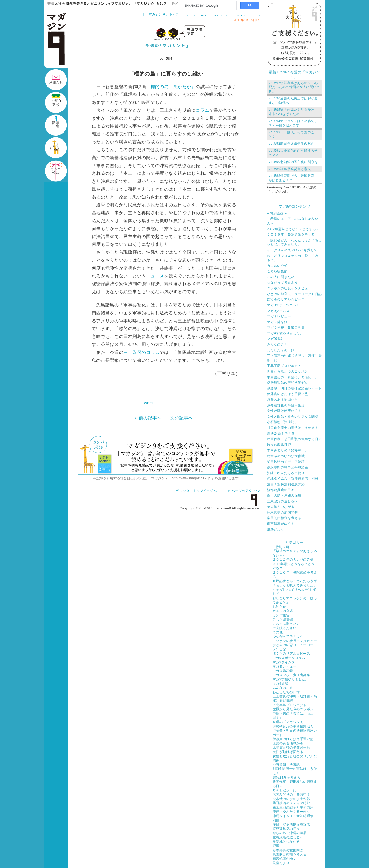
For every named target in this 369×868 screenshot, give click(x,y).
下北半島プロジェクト (284, 366)
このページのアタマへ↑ (243, 491)
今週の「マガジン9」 (289, 722)
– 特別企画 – (277, 213)
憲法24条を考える (281, 434)
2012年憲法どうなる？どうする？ (293, 229)
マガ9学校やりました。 (285, 333)
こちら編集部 (277, 271)
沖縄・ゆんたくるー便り (286, 473)
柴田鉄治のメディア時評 (286, 462)
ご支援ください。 (286, 628)
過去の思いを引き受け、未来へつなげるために (293, 112)
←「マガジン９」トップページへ (191, 491)
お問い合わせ (175, 4)
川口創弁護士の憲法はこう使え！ (293, 428)
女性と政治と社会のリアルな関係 (293, 417)
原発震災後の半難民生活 (286, 405)
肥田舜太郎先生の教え (292, 144)
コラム (202, 110)
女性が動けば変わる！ (284, 411)
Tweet (147, 403)
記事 (276, 846)
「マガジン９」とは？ (149, 4)
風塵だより (276, 529)
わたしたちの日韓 (281, 350)
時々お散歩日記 (279, 445)
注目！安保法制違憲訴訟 (286, 484)
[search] (209, 6)
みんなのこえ (277, 345)
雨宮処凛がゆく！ (281, 524)
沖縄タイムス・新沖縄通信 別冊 (293, 479)
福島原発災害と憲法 (290, 169)
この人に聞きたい (281, 277)
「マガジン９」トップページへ (169, 14)
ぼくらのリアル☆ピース (286, 299)
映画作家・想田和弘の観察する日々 (294, 439)
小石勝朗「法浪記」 (282, 422)
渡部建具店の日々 (281, 490)
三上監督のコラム (141, 352)
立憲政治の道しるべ (282, 501)
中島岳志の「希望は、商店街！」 (293, 377)
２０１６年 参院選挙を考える (291, 234)
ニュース (155, 276)
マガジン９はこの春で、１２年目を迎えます (293, 123)
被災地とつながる (281, 507)
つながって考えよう (282, 283)
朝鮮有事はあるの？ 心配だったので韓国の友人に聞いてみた (294, 87)
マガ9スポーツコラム (283, 305)
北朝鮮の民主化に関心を (293, 162)
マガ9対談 (275, 339)
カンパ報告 (281, 615)
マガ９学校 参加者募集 (286, 328)
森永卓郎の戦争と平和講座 (288, 467)
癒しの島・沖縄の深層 (284, 495)
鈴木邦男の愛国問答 (282, 512)
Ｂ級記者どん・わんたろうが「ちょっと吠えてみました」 (294, 242)
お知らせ (279, 607)
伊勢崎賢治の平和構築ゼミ (288, 383)
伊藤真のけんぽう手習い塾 (288, 394)
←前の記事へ (148, 418)
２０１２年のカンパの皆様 (293, 560)
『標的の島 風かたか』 (171, 87)
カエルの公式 (277, 266)
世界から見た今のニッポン (288, 371)
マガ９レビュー (279, 316)
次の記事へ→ (184, 418)
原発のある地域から (282, 400)
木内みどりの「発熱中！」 (288, 450)
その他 (278, 632)
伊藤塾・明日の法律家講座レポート (294, 388)
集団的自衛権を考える (284, 518)
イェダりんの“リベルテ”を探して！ (294, 250)
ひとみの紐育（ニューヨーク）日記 (294, 294)
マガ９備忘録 (277, 322)
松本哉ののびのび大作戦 (286, 456)
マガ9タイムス (278, 311)
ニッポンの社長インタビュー (289, 288)
